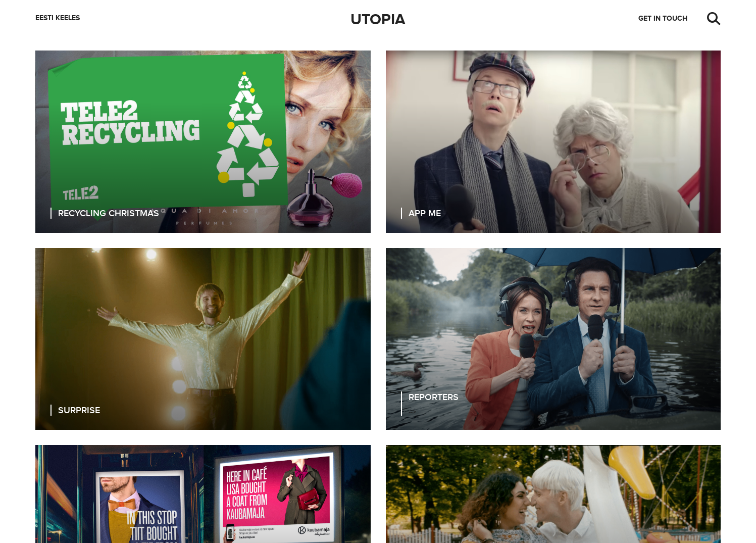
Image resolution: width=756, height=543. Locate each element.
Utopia (378, 20)
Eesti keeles (58, 18)
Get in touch (663, 18)
